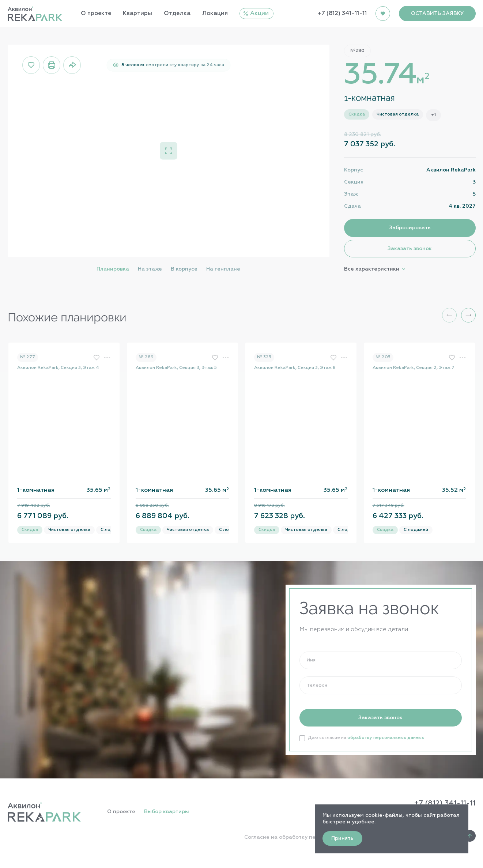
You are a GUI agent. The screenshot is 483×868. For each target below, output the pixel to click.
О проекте (121, 812)
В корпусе (184, 269)
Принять (342, 838)
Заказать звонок (410, 249)
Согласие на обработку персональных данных (307, 837)
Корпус (354, 170)
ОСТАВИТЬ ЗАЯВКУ (437, 14)
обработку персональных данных (386, 738)
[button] (468, 315)
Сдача (352, 206)
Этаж (351, 194)
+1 (433, 115)
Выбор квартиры (167, 812)
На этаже (150, 269)
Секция (354, 182)
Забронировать (410, 228)
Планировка (113, 269)
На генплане (223, 269)
